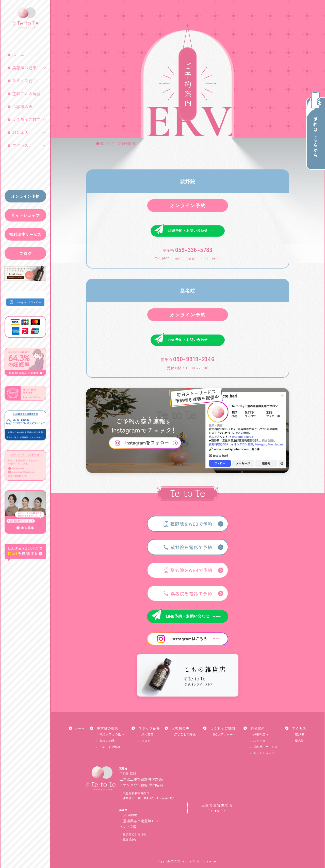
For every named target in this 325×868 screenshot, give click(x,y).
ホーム (18, 55)
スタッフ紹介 (24, 81)
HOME (104, 143)
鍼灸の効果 (107, 741)
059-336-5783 (194, 271)
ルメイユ (259, 741)
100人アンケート (224, 734)
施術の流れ (261, 734)
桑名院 (299, 741)
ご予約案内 (126, 143)
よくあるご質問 (26, 119)
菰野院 (299, 734)
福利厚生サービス (25, 234)
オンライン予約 (25, 196)
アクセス (20, 145)
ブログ (25, 253)
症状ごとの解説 (26, 93)
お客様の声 (22, 106)
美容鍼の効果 (24, 68)
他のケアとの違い (112, 734)
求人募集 (147, 734)
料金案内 (20, 132)
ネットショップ (25, 215)
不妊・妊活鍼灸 (110, 747)
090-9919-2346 (194, 380)
